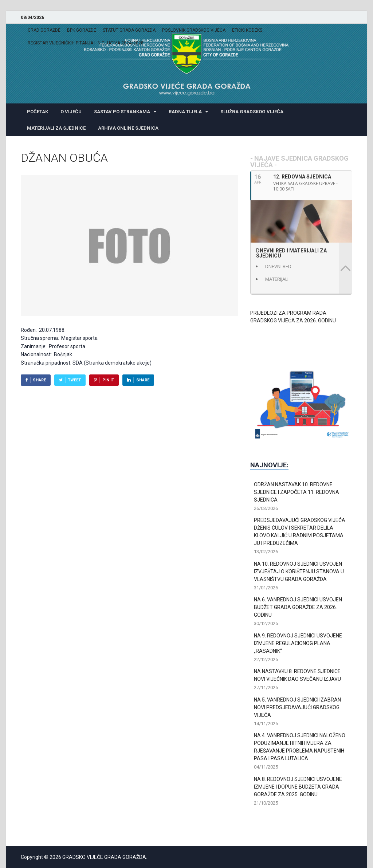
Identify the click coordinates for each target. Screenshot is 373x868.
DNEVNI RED (278, 266)
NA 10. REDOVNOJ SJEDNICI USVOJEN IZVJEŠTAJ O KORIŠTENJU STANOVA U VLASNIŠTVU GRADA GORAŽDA (299, 572)
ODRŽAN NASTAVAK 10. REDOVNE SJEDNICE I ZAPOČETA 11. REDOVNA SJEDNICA (297, 492)
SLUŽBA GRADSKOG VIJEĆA (252, 112)
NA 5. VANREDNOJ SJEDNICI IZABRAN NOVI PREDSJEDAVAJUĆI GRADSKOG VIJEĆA (297, 707)
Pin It (108, 380)
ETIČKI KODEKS (247, 30)
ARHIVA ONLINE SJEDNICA (128, 128)
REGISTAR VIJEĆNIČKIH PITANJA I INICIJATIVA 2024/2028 (86, 43)
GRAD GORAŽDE (44, 30)
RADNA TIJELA (185, 112)
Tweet (74, 380)
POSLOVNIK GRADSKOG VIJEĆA (194, 30)
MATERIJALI (277, 279)
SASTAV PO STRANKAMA (122, 112)
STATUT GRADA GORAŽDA (129, 30)
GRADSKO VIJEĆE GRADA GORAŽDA (104, 857)
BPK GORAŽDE (82, 30)
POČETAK (38, 112)
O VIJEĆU (71, 112)
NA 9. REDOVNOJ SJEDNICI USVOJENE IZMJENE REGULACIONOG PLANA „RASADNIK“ (298, 643)
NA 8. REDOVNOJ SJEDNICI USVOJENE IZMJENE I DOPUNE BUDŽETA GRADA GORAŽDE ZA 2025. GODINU (298, 787)
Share (39, 380)
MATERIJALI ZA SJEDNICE (56, 128)
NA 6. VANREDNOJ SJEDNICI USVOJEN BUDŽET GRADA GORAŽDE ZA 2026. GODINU (298, 607)
